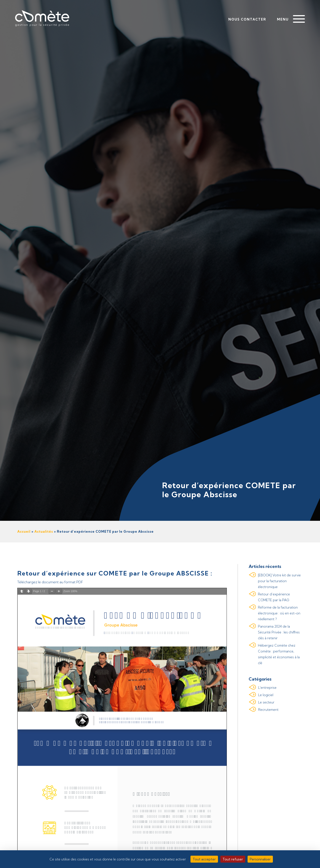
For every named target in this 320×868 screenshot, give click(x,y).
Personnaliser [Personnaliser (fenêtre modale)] (260, 859)
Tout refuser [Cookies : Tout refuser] (233, 859)
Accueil (24, 532)
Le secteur (266, 702)
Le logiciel (266, 695)
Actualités (44, 532)
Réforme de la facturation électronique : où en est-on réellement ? (279, 613)
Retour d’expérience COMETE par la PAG (274, 597)
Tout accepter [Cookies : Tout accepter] (204, 859)
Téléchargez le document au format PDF (50, 582)
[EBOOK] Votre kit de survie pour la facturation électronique (279, 581)
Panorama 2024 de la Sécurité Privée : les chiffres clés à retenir (279, 632)
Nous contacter (247, 19)
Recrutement (268, 710)
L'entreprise (267, 688)
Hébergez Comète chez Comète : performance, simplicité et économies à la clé (279, 654)
